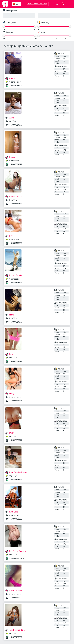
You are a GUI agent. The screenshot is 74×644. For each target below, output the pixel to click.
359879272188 (16, 204)
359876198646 (16, 86)
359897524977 (16, 125)
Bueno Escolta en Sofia (37, 4)
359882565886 (16, 401)
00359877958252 (17, 558)
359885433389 (16, 243)
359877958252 (16, 283)
